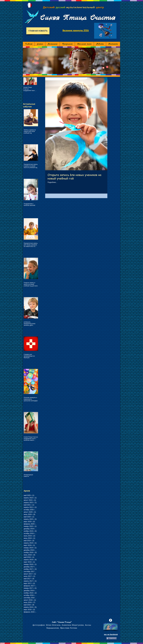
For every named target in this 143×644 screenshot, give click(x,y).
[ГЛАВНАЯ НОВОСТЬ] (38, 31)
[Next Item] (34, 81)
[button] (71, 61)
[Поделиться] (111, 638)
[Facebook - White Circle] (111, 620)
